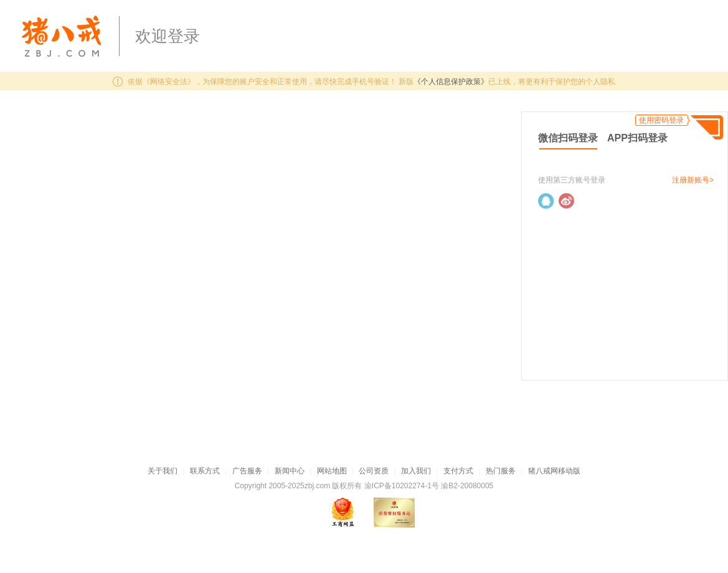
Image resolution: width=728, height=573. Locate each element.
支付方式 (458, 471)
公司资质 (374, 471)
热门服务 (501, 471)
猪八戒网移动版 (554, 471)
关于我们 (163, 471)
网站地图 (332, 471)
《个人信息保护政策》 (451, 82)
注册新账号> (693, 180)
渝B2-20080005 (467, 486)
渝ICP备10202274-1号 (402, 486)
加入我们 (416, 471)
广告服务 (247, 471)
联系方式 (205, 471)
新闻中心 (290, 471)
